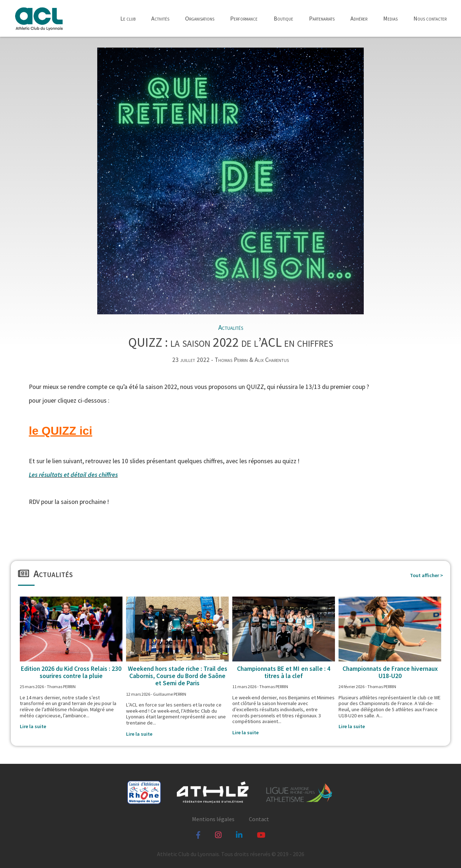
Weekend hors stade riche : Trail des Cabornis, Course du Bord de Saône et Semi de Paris (178, 676)
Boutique (283, 18)
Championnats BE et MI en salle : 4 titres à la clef (284, 672)
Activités (160, 18)
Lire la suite (33, 726)
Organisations (200, 18)
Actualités (231, 327)
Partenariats (322, 18)
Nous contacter (430, 18)
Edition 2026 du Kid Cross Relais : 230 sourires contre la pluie (71, 672)
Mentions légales (213, 819)
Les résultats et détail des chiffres (73, 475)
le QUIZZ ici (61, 431)
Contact (259, 819)
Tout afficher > (426, 575)
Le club (128, 18)
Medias (390, 18)
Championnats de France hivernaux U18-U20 (390, 672)
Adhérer (359, 18)
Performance (244, 18)
